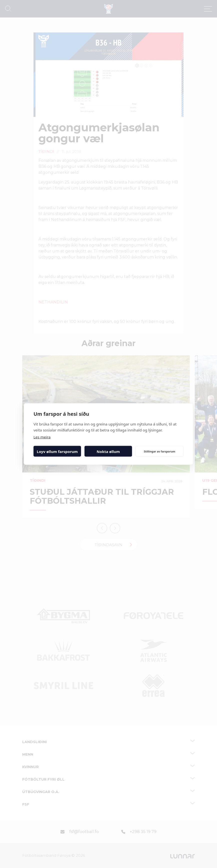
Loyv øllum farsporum (57, 451)
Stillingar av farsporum (159, 451)
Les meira (42, 437)
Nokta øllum (108, 451)
